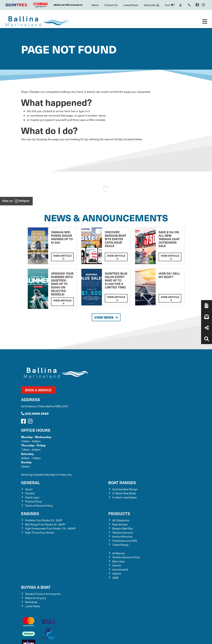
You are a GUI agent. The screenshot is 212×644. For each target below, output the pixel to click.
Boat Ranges (122, 482)
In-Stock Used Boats (124, 497)
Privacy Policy (33, 501)
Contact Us (111, 5)
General (31, 482)
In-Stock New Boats (124, 493)
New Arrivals (120, 524)
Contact (30, 493)
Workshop (31, 602)
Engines (30, 513)
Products (119, 513)
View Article (62, 257)
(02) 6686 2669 (35, 413)
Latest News (131, 5)
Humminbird (120, 570)
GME (115, 578)
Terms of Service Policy (39, 506)
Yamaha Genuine (123, 533)
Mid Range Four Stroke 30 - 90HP (45, 524)
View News (106, 317)
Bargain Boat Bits (123, 528)
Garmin (117, 565)
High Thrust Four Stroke (40, 533)
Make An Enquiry (36, 598)
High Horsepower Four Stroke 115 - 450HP (50, 528)
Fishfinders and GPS (125, 541)
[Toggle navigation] (205, 21)
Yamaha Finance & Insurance (43, 594)
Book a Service (38, 390)
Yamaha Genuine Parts (126, 557)
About (95, 5)
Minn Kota (118, 561)
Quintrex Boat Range (125, 489)
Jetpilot (117, 573)
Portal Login (32, 497)
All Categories (121, 520)
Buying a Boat (36, 587)
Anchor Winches (122, 537)
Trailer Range (120, 545)
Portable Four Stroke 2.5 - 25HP (44, 520)
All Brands (118, 553)
